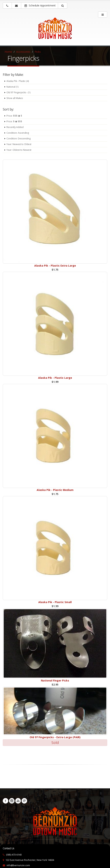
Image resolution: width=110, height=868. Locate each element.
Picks (38, 52)
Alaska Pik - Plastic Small (55, 602)
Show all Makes (15, 98)
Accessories (23, 52)
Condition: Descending (19, 139)
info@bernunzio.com (18, 865)
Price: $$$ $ (14, 116)
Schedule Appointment (40, 5)
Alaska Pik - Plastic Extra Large (55, 266)
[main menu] (103, 15)
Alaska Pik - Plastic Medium (55, 490)
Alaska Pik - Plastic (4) (18, 81)
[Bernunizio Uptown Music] (55, 31)
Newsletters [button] (24, 801)
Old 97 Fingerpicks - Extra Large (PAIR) (55, 737)
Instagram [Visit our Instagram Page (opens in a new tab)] (12, 801)
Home (8, 52)
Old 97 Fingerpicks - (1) (19, 92)
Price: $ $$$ (14, 121)
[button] (63, 6)
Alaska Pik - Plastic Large (55, 378)
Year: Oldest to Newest (19, 150)
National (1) (13, 87)
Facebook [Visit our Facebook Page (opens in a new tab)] (6, 801)
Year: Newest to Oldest (19, 144)
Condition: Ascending (18, 133)
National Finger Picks (55, 680)
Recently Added (15, 127)
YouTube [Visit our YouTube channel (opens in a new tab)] (18, 801)
